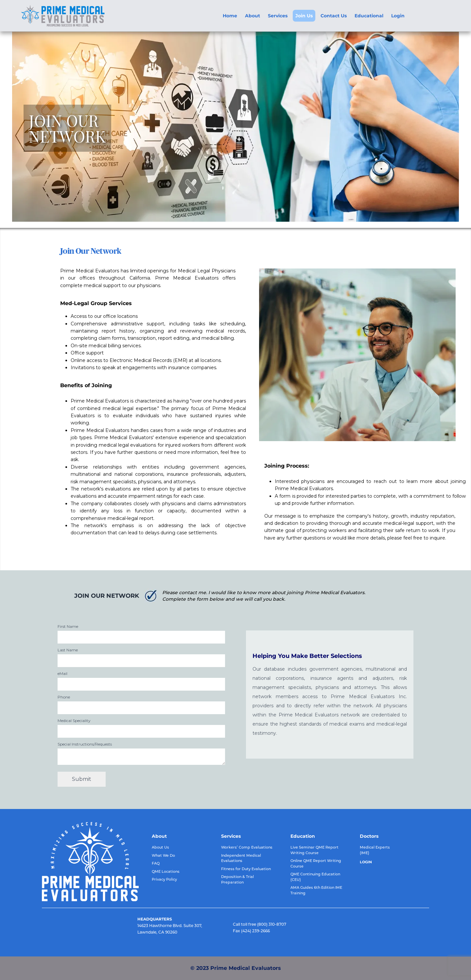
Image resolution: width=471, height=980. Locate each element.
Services (278, 16)
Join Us (304, 16)
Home (230, 16)
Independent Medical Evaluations (241, 858)
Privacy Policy (164, 879)
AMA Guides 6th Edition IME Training (316, 890)
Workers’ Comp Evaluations (247, 847)
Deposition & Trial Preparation (237, 879)
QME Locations (166, 871)
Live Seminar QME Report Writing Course (314, 850)
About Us (160, 847)
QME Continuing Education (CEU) (315, 877)
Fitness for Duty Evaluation (246, 869)
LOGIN (366, 862)
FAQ (156, 863)
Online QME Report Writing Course (316, 863)
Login (398, 16)
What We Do (163, 855)
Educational (369, 16)
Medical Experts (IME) (375, 850)
